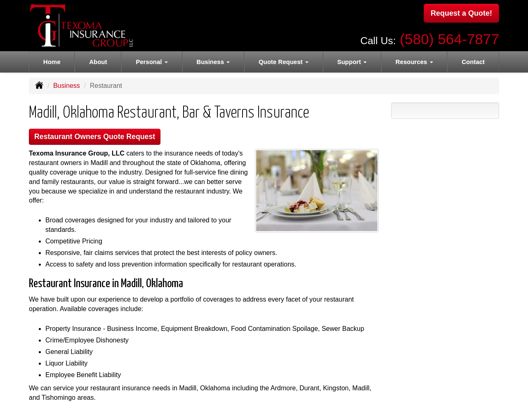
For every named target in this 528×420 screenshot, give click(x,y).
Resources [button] (414, 62)
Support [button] (352, 62)
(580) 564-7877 (449, 37)
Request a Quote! (461, 14)
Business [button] (213, 62)
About (98, 62)
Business (67, 86)
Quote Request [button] (284, 62)
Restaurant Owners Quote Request (100, 137)
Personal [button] (152, 62)
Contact (473, 62)
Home (52, 62)
